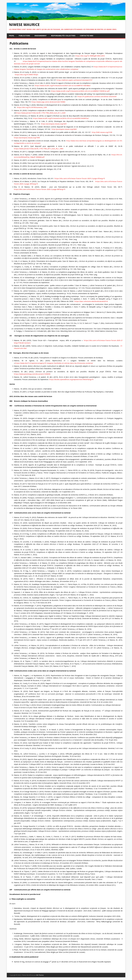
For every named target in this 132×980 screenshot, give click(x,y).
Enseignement (41, 36)
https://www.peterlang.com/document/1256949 (32, 374)
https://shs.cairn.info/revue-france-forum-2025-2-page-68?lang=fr (40, 189)
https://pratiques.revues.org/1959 (27, 138)
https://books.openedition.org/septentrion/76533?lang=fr (71, 379)
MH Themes (40, 975)
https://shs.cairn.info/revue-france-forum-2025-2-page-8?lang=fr (80, 178)
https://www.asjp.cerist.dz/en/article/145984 (48, 102)
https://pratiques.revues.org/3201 (54, 124)
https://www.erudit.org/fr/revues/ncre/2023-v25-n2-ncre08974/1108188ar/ (63, 86)
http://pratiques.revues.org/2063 (64, 129)
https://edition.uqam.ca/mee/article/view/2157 (74, 80)
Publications (24, 36)
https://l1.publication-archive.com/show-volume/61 (97, 96)
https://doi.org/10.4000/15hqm (26, 75)
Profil (12, 36)
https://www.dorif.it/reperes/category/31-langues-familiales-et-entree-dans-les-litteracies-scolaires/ (54, 363)
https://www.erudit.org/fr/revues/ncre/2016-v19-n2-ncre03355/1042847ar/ (61, 118)
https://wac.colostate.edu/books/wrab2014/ (91, 301)
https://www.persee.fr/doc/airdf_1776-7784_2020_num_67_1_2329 (41, 113)
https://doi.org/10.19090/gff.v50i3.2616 (90, 56)
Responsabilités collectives (63, 36)
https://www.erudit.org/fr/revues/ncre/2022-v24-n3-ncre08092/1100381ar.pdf (80, 91)
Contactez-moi (87, 36)
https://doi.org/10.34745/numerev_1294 (32, 107)
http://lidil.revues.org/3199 (102, 132)
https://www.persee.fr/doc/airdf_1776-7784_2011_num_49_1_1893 (39, 149)
